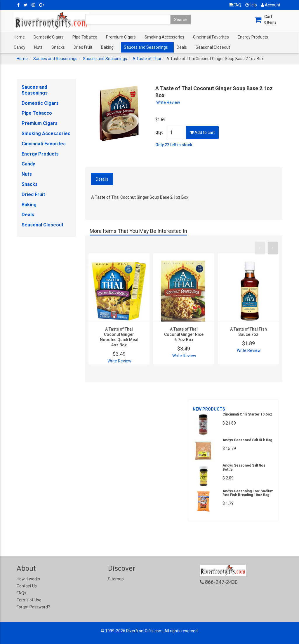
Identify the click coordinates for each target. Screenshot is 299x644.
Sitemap (116, 579)
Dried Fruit (83, 47)
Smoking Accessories (164, 37)
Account (271, 5)
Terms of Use (29, 600)
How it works (28, 579)
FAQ (235, 5)
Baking (107, 47)
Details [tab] (102, 179)
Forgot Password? (33, 607)
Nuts (38, 47)
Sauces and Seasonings (146, 47)
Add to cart (202, 132)
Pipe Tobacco (85, 37)
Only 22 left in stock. (174, 145)
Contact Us (27, 586)
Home (19, 37)
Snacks (58, 47)
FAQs (21, 593)
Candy (20, 47)
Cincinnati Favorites (211, 37)
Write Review (168, 102)
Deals (182, 47)
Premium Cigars (121, 37)
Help (251, 5)
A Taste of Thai (147, 59)
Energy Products (253, 37)
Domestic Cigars (49, 37)
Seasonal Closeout (213, 47)
